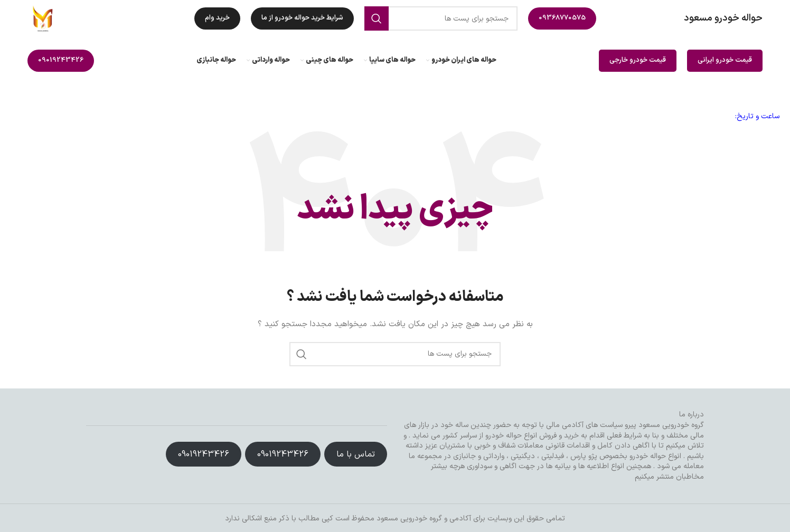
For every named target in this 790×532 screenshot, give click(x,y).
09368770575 (562, 18)
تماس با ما (356, 454)
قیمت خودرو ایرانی (725, 60)
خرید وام (217, 18)
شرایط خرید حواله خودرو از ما (302, 18)
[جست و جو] (441, 18)
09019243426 (61, 60)
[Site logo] (43, 18)
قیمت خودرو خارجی (638, 60)
